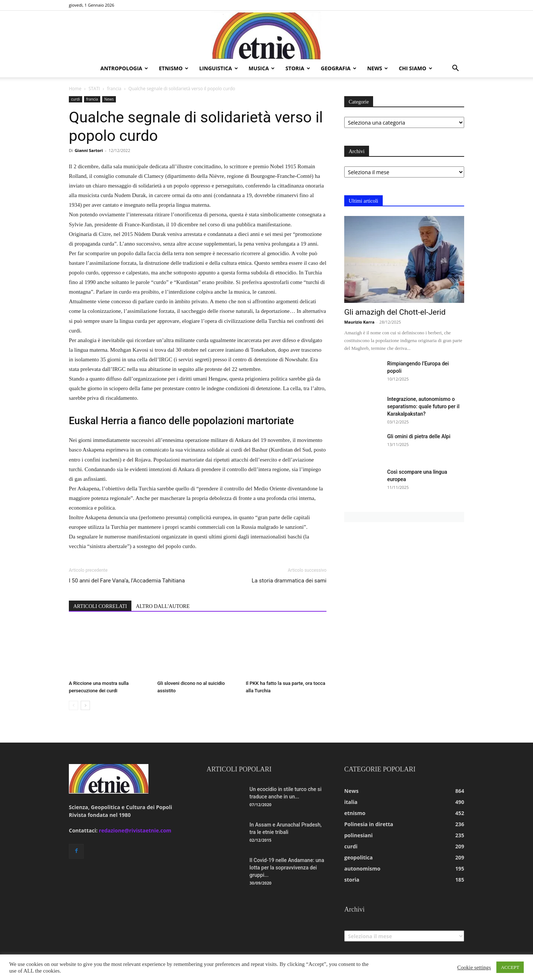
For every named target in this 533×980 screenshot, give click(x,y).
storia (298, 68)
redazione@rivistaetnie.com (135, 830)
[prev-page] (73, 705)
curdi (76, 99)
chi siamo (415, 68)
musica (262, 68)
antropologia (124, 68)
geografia (339, 68)
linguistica (218, 68)
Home (75, 89)
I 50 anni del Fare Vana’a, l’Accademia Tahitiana (127, 581)
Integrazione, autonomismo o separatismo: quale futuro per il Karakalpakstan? (423, 406)
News (109, 99)
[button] (455, 69)
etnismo (174, 68)
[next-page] (85, 705)
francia (114, 89)
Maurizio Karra (359, 322)
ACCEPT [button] (510, 967)
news (378, 68)
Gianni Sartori (89, 150)
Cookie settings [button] (474, 967)
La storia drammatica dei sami (289, 581)
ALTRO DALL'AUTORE (163, 606)
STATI (94, 89)
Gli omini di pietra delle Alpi (419, 436)
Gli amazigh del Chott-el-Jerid (395, 312)
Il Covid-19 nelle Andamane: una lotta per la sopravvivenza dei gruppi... (287, 868)
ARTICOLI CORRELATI (100, 606)
